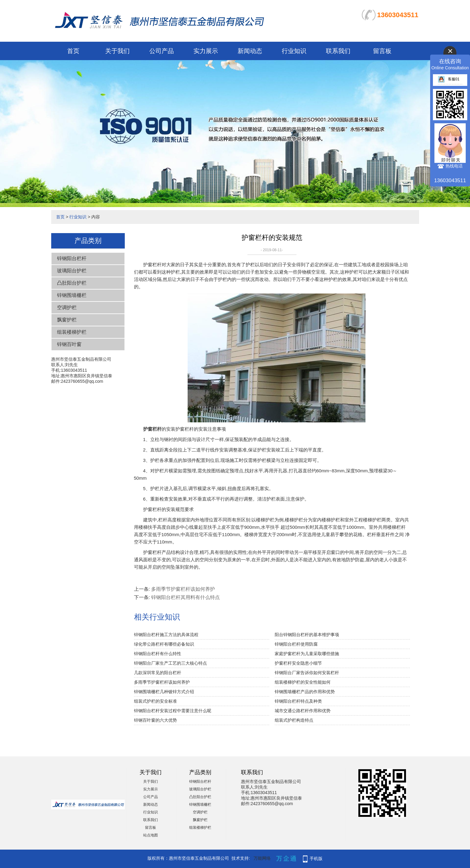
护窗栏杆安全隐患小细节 (298, 663)
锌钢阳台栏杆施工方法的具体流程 (166, 635)
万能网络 (262, 858)
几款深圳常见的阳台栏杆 (158, 673)
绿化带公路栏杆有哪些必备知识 (164, 644)
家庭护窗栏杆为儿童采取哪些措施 (307, 654)
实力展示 (206, 51)
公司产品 (162, 51)
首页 (73, 51)
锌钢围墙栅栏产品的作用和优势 (305, 692)
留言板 (382, 51)
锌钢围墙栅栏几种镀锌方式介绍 (164, 692)
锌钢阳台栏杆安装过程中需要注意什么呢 (173, 711)
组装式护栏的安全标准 (155, 701)
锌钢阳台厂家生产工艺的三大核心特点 (170, 663)
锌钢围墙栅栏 (72, 295)
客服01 (449, 79)
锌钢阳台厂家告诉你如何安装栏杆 (307, 673)
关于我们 (117, 51)
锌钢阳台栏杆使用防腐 (296, 644)
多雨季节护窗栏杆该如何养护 (183, 589)
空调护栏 (67, 307)
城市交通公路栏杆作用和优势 (303, 711)
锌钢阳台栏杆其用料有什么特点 (185, 597)
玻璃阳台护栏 (72, 271)
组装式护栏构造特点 (294, 720)
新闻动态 (250, 51)
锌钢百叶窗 (69, 344)
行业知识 (294, 51)
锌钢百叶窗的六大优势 (155, 720)
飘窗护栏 (67, 320)
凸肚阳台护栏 (72, 283)
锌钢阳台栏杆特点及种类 (298, 701)
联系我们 (338, 51)
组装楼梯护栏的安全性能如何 (303, 682)
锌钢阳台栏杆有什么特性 (158, 654)
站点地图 (151, 835)
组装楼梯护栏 (72, 332)
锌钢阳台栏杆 (72, 258)
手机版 (316, 858)
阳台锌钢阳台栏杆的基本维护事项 (307, 635)
